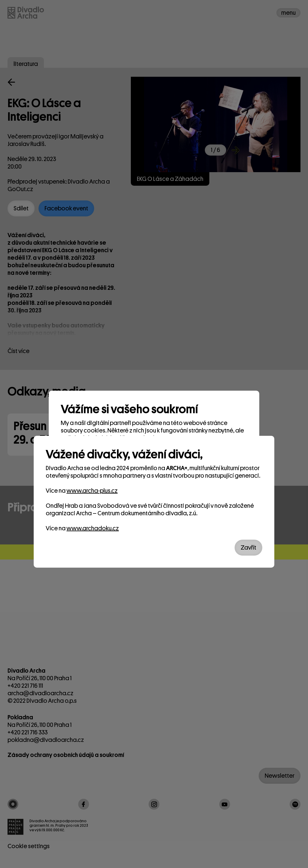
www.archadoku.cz (93, 528)
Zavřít (248, 548)
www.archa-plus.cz (92, 491)
